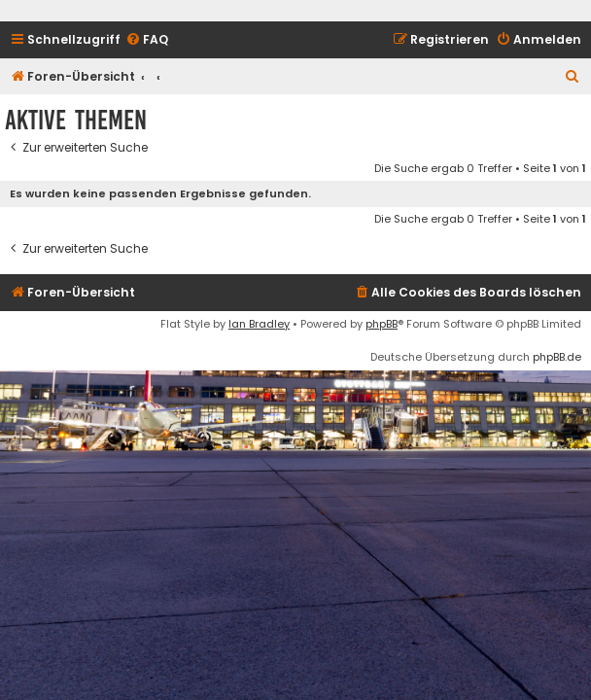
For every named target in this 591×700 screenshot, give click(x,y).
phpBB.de (557, 357)
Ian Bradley (259, 324)
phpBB (382, 324)
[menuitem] (147, 40)
